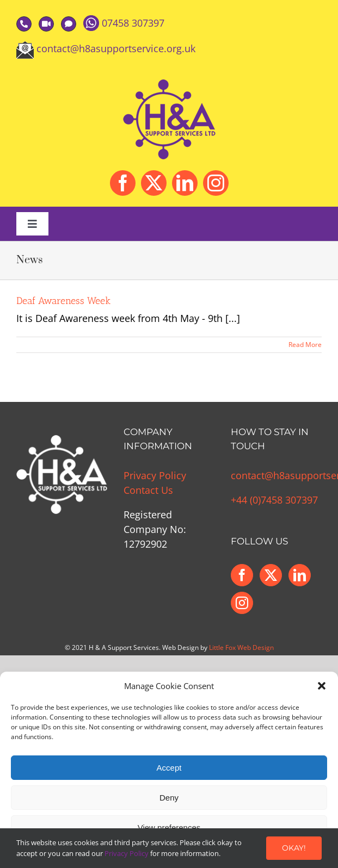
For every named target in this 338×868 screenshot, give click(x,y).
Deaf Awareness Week (63, 301)
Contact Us (148, 490)
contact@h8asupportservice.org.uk (116, 48)
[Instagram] (242, 603)
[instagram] (216, 183)
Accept (169, 768)
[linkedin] (185, 183)
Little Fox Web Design (241, 647)
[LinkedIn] (300, 575)
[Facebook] (242, 575)
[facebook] (123, 183)
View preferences (169, 827)
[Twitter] (271, 575)
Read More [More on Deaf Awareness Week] (305, 345)
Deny (169, 798)
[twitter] (154, 183)
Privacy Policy (155, 475)
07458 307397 (133, 23)
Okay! (294, 848)
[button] (322, 686)
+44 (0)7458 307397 (274, 500)
